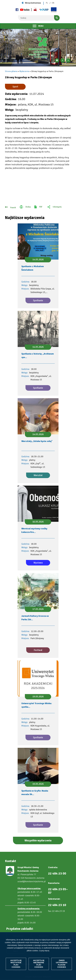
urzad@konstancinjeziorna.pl (32, 881)
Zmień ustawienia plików (62, 964)
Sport (15, 87)
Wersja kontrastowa (33, 3)
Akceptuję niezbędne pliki (39, 964)
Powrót (13, 208)
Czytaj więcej (44, 950)
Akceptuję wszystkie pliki (16, 964)
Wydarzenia (24, 71)
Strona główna (11, 71)
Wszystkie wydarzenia (38, 840)
